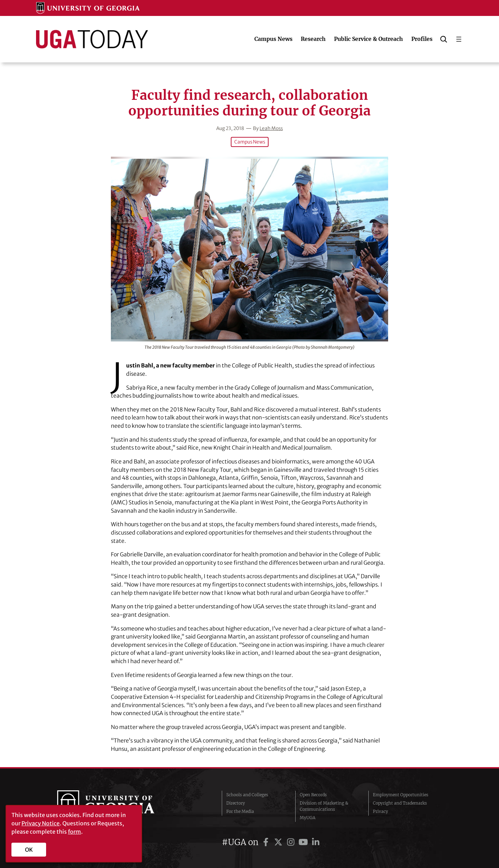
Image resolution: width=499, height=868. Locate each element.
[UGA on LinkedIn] (316, 842)
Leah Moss (272, 128)
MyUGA (308, 817)
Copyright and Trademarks (400, 803)
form (75, 832)
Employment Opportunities (401, 794)
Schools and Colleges (247, 794)
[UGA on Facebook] (267, 842)
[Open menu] (459, 39)
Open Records (313, 794)
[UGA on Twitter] (279, 842)
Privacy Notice (41, 823)
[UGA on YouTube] (304, 842)
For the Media (240, 811)
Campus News (249, 142)
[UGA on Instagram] (292, 842)
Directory (236, 803)
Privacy (380, 811)
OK (29, 850)
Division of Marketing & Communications (324, 806)
